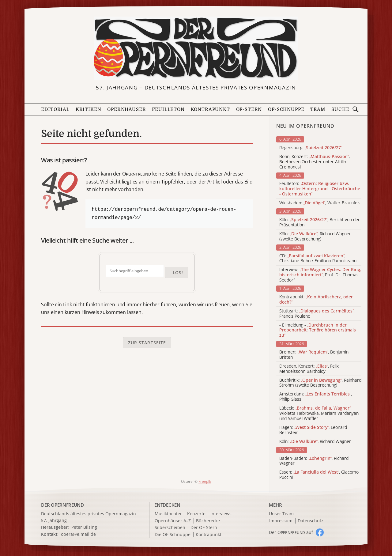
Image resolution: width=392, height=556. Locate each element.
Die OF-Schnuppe (173, 535)
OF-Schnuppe (286, 110)
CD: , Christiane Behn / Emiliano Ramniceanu (318, 259)
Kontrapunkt (210, 110)
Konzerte (196, 514)
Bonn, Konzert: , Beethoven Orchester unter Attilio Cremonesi (315, 162)
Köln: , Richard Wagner (315, 442)
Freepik (205, 481)
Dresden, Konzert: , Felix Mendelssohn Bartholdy (309, 369)
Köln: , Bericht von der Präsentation (320, 222)
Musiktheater (168, 514)
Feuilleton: (320, 189)
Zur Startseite (147, 343)
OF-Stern (249, 110)
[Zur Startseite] (196, 48)
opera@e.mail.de (78, 534)
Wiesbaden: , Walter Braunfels (320, 203)
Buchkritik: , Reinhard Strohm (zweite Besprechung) (320, 383)
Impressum (281, 521)
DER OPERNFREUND (62, 505)
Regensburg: (311, 148)
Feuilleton (168, 110)
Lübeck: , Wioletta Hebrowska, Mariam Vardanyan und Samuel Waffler (319, 413)
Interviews (221, 514)
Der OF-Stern (204, 528)
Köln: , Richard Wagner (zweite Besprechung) (315, 236)
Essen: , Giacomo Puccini (319, 475)
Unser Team (281, 514)
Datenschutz (311, 521)
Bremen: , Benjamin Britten (314, 355)
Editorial (55, 110)
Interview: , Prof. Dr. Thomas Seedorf (320, 275)
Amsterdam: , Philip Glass (316, 397)
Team (318, 110)
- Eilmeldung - (318, 330)
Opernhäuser (126, 110)
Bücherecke (208, 521)
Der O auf (291, 532)
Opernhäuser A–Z (173, 521)
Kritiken (89, 110)
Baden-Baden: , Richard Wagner (314, 461)
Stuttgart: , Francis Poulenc (317, 314)
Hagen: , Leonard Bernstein (313, 430)
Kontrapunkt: (316, 300)
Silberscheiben (170, 528)
